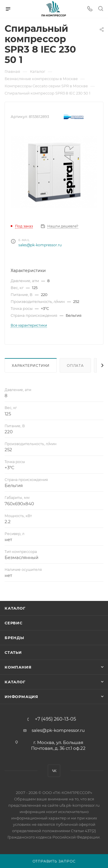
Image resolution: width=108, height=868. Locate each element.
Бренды (14, 638)
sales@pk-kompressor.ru (40, 245)
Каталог (15, 608)
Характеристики (31, 365)
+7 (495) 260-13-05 (55, 719)
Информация (21, 697)
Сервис (14, 623)
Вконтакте (54, 771)
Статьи (13, 652)
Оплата (75, 365)
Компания (18, 667)
